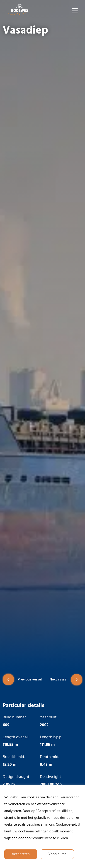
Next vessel (66, 680)
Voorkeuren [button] (57, 854)
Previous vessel (22, 680)
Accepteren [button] (21, 854)
